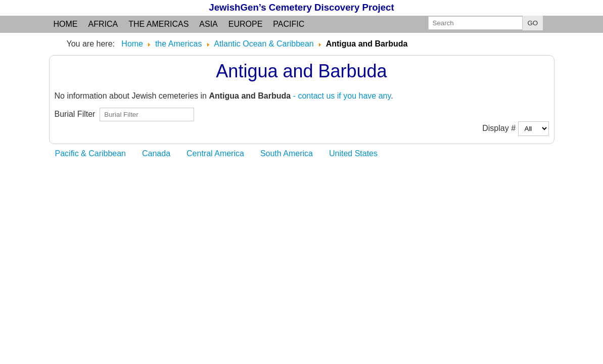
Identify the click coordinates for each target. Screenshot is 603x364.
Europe (246, 24)
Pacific (289, 24)
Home (66, 24)
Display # (500, 128)
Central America (215, 153)
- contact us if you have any (342, 96)
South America (287, 153)
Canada (156, 153)
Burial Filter (77, 114)
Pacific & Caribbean (91, 153)
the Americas (158, 24)
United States (353, 153)
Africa (103, 24)
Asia (208, 24)
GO (533, 23)
